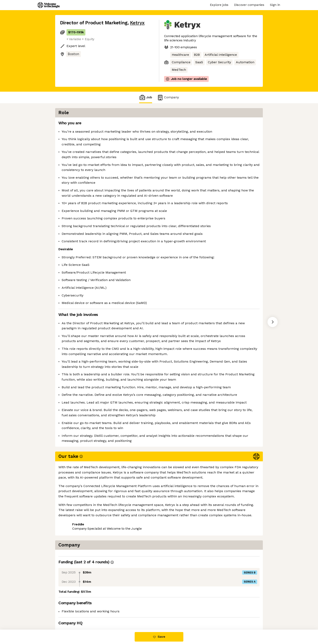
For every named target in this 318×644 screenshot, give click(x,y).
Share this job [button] (71, 612)
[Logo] (49, 5)
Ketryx (137, 23)
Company (168, 97)
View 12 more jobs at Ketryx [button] (110, 612)
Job (146, 97)
